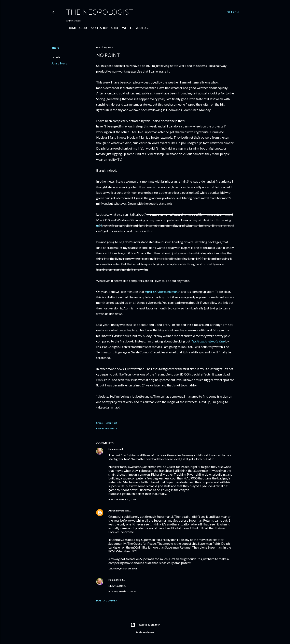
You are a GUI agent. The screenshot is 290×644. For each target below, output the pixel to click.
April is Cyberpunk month (163, 292)
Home (71, 28)
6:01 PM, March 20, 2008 (122, 591)
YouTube (141, 28)
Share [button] (55, 48)
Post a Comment (108, 601)
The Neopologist (100, 12)
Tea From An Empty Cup (208, 341)
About (82, 28)
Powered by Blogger (145, 625)
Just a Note (59, 63)
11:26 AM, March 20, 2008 (123, 569)
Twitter (125, 28)
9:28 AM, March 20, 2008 (122, 499)
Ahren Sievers (116, 511)
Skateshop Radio (103, 28)
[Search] (233, 12)
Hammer (113, 449)
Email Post (111, 423)
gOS (99, 225)
